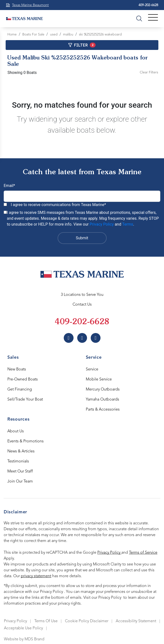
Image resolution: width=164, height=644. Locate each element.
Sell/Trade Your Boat (25, 400)
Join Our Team (20, 482)
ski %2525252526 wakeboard (100, 34)
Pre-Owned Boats (23, 379)
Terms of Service (143, 553)
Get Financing (20, 390)
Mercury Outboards (103, 390)
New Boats (17, 369)
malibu (68, 34)
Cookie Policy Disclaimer (87, 621)
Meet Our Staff (20, 471)
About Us (16, 431)
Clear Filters (149, 72)
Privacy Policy (102, 224)
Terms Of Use (46, 621)
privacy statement (36, 576)
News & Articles (21, 451)
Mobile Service (99, 379)
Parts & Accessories (103, 410)
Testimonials (18, 461)
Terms (128, 224)
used (54, 34)
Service (92, 369)
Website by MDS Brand (24, 639)
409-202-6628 (148, 5)
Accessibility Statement (136, 621)
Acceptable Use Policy (23, 628)
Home (12, 34)
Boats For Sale (33, 34)
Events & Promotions (25, 441)
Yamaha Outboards (102, 400)
